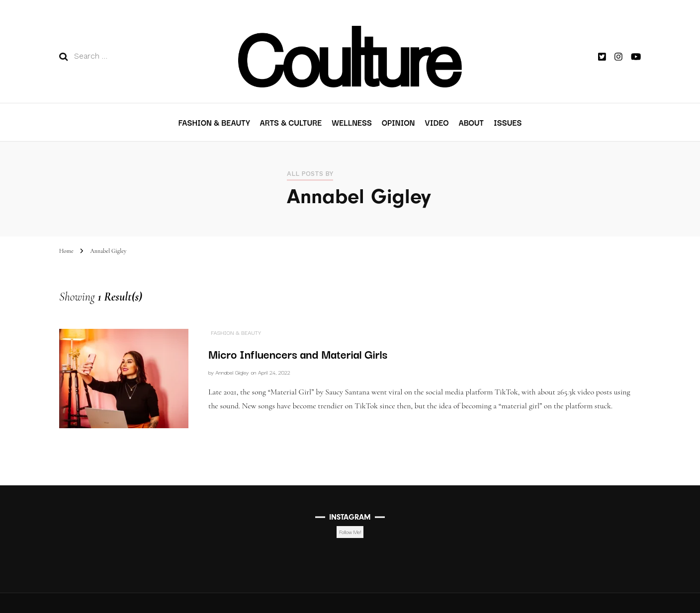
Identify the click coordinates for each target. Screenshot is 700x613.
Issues (508, 122)
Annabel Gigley (232, 372)
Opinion (398, 122)
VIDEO (437, 122)
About (471, 122)
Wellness (352, 122)
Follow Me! (350, 532)
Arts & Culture (291, 122)
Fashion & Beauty (214, 122)
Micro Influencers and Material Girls (298, 354)
